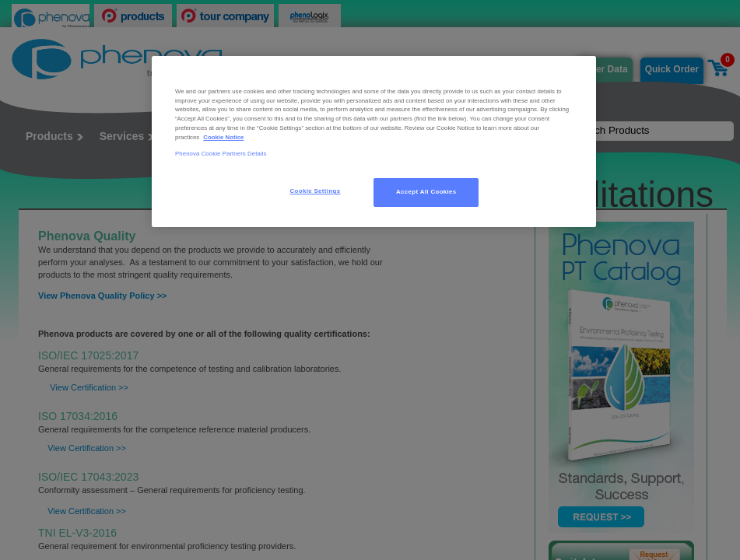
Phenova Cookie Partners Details (221, 154)
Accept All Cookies (426, 192)
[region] (374, 142)
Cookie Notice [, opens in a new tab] (223, 137)
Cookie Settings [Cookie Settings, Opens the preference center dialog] (316, 191)
